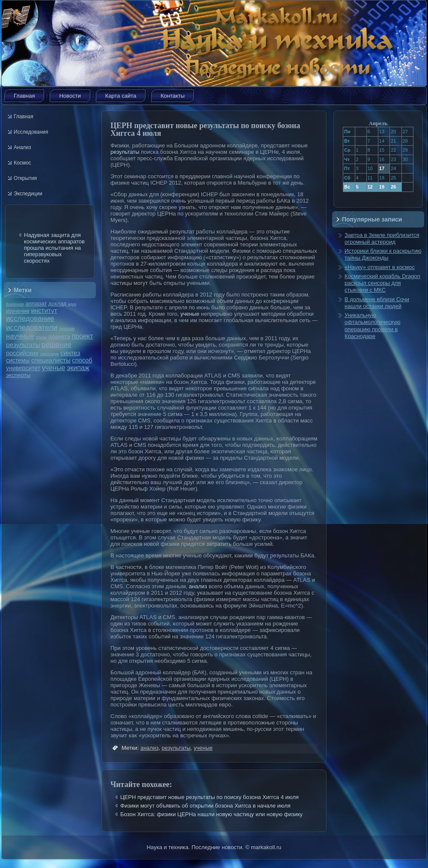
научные (20, 336)
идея (72, 304)
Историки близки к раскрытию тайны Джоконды (383, 254)
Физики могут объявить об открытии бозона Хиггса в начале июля (205, 806)
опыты (41, 337)
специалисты (51, 360)
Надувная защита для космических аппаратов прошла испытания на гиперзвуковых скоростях (54, 248)
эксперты (18, 375)
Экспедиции (28, 194)
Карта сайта (121, 96)
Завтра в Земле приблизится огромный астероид (382, 238)
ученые (53, 368)
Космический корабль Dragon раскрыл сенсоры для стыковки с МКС (382, 283)
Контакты (172, 96)
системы (18, 360)
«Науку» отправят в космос (380, 267)
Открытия (25, 178)
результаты (23, 345)
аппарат (36, 304)
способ (82, 360)
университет (23, 368)
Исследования (31, 132)
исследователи (32, 327)
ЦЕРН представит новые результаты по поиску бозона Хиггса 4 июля (210, 797)
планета (59, 337)
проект (82, 336)
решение (56, 345)
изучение (18, 311)
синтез (70, 353)
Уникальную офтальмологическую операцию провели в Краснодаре (372, 326)
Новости (70, 96)
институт (44, 310)
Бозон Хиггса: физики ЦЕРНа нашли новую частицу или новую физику (211, 814)
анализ (198, 586)
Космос (22, 163)
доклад (57, 304)
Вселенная (15, 304)
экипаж (78, 368)
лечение (67, 328)
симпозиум (49, 354)
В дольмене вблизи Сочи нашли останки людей (377, 303)
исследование (30, 318)
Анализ (22, 147)
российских (22, 353)
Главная (24, 96)
